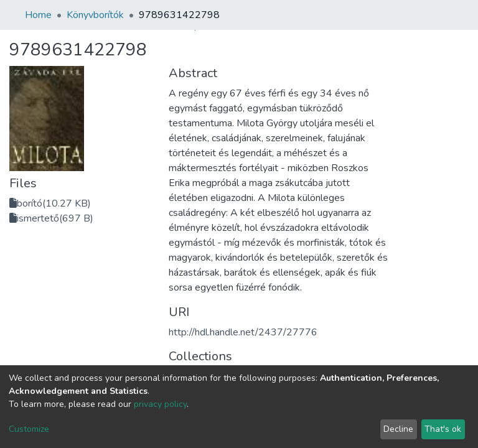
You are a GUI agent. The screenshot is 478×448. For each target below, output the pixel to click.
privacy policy (160, 404)
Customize (29, 429)
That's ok (443, 429)
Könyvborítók (95, 15)
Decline (398, 429)
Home (38, 15)
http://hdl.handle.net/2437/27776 (243, 332)
